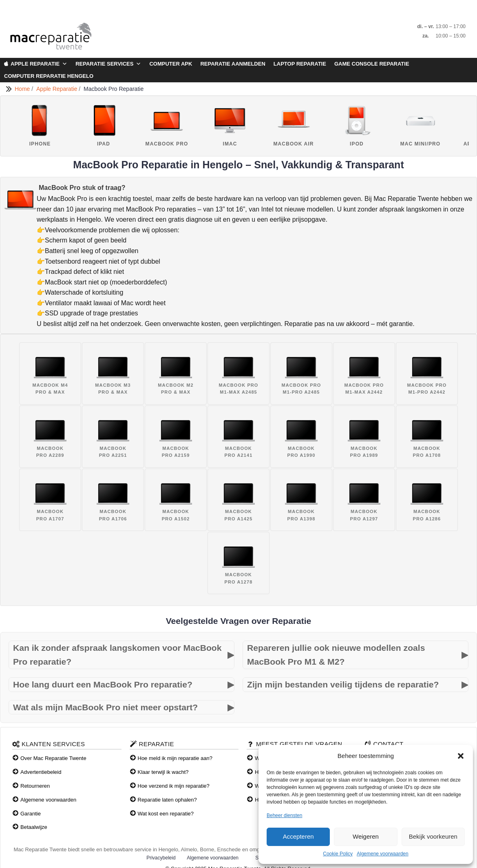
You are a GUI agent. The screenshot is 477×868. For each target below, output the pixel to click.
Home (23, 89)
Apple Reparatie (39, 64)
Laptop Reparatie (300, 64)
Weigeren (366, 836)
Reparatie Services (108, 64)
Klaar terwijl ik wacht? (163, 772)
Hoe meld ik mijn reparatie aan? (175, 758)
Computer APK (171, 64)
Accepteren (298, 836)
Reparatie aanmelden (233, 64)
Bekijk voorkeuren (433, 836)
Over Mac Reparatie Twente (53, 758)
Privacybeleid (161, 858)
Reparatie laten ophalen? (167, 800)
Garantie (31, 814)
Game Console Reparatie (372, 64)
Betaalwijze (34, 827)
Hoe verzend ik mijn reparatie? (174, 786)
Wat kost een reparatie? (166, 814)
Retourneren (35, 786)
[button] (461, 756)
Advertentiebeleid (41, 772)
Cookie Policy (338, 854)
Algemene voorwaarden (383, 854)
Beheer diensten (284, 815)
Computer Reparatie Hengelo (49, 76)
